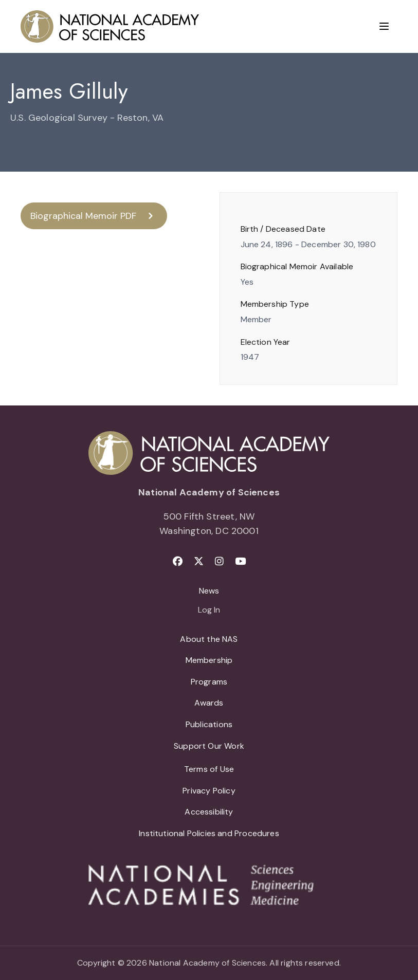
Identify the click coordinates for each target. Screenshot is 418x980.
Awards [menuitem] (209, 703)
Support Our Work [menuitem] (209, 746)
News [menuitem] (209, 591)
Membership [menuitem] (209, 660)
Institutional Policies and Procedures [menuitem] (209, 833)
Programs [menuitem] (209, 682)
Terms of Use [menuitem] (209, 769)
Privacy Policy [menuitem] (209, 791)
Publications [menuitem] (209, 724)
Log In (209, 611)
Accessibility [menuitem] (209, 812)
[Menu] (384, 26)
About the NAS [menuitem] (209, 639)
